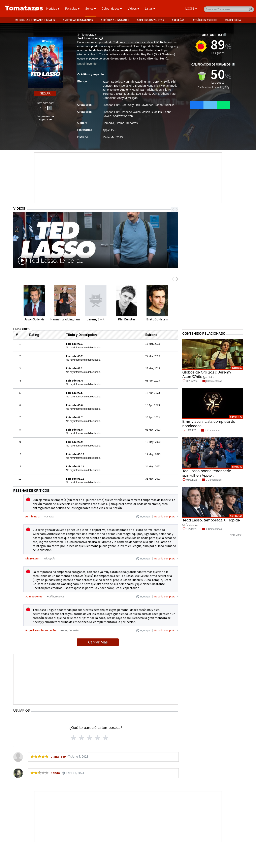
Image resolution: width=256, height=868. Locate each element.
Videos (133, 9)
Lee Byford (143, 94)
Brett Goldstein (124, 86)
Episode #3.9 (74, 442)
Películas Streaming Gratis (36, 20)
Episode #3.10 (75, 454)
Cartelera (234, 20)
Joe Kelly (128, 105)
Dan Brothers (160, 94)
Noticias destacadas (79, 20)
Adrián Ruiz (33, 516)
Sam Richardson (151, 90)
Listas (150, 9)
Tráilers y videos (206, 20)
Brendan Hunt (144, 86)
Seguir (45, 93)
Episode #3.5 (74, 393)
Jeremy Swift (161, 82)
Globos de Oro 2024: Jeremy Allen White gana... (207, 374)
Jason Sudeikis (112, 82)
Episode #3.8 (74, 430)
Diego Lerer (32, 558)
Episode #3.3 (74, 368)
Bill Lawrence (145, 105)
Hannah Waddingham (138, 82)
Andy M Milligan (127, 98)
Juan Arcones (34, 596)
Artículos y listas (151, 20)
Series (91, 9)
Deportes (132, 123)
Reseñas (179, 20)
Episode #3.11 (75, 466)
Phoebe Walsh (131, 112)
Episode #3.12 (75, 479)
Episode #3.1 (74, 344)
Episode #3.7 (74, 417)
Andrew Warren (123, 116)
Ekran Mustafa (125, 94)
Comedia (108, 123)
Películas (72, 9)
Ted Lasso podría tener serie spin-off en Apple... (207, 473)
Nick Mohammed (165, 86)
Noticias (53, 9)
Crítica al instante (116, 20)
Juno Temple (111, 90)
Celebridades (112, 9)
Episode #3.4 (74, 381)
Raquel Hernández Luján (41, 630)
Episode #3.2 (74, 356)
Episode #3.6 (74, 405)
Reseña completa (165, 516)
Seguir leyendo (87, 64)
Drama (120, 123)
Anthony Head (130, 90)
